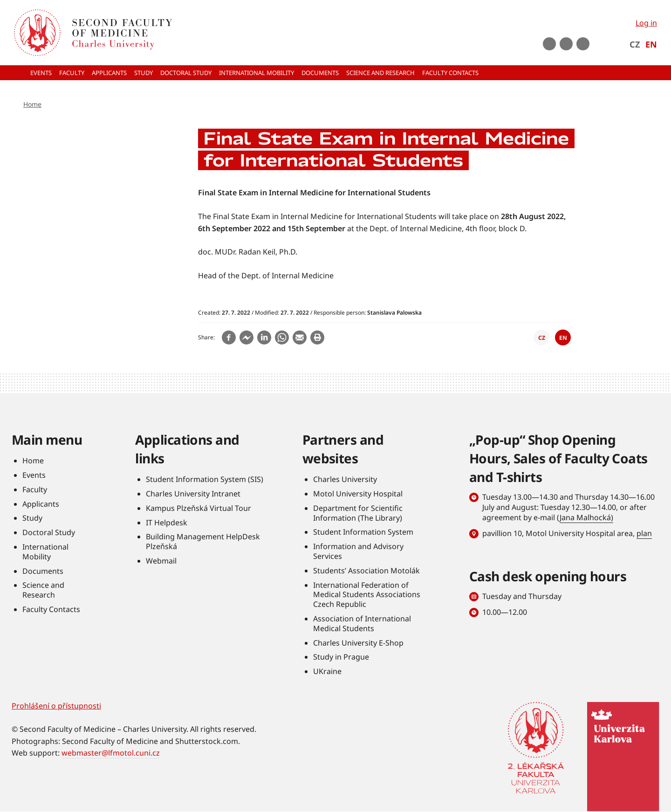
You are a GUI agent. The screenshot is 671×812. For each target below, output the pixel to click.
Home (32, 104)
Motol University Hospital (358, 494)
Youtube (549, 44)
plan (644, 533)
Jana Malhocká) (586, 517)
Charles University (345, 479)
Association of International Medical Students (362, 623)
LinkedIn (583, 44)
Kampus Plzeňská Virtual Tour (199, 508)
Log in (646, 23)
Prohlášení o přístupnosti (56, 706)
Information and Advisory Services (358, 551)
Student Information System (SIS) (205, 479)
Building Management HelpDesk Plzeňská (203, 541)
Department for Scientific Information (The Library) (358, 513)
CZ (635, 44)
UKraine (327, 671)
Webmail (161, 561)
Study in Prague (341, 657)
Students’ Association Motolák (366, 571)
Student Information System (363, 532)
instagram (566, 44)
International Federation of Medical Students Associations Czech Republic (367, 595)
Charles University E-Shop (358, 643)
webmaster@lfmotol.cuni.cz (111, 753)
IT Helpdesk (167, 523)
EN (651, 44)
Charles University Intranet (193, 494)
